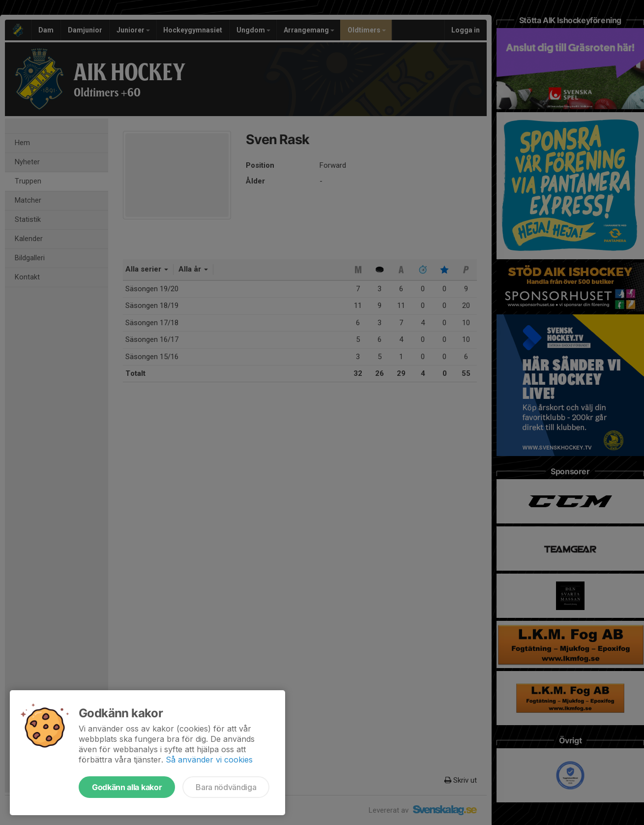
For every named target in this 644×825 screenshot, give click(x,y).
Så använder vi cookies (209, 760)
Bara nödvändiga (226, 787)
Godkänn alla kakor (127, 787)
